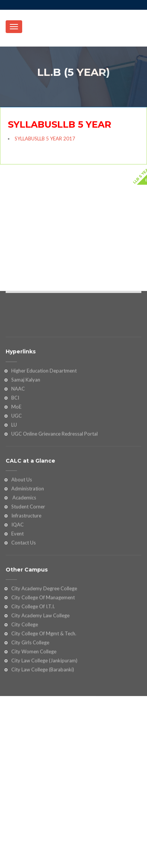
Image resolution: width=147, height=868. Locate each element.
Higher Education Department (44, 403)
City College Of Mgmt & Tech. (44, 666)
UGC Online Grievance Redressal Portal (55, 466)
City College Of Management (43, 630)
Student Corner (28, 539)
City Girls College (30, 675)
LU (14, 457)
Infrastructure (26, 548)
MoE (16, 439)
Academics (24, 530)
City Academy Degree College (44, 621)
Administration (28, 521)
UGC (17, 448)
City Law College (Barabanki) (43, 702)
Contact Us (23, 575)
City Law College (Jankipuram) (44, 693)
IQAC (17, 557)
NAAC (18, 421)
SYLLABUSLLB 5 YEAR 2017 (45, 139)
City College (25, 657)
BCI (15, 430)
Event (17, 566)
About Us (22, 512)
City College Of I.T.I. (33, 639)
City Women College (34, 684)
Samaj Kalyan (26, 412)
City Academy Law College (40, 648)
